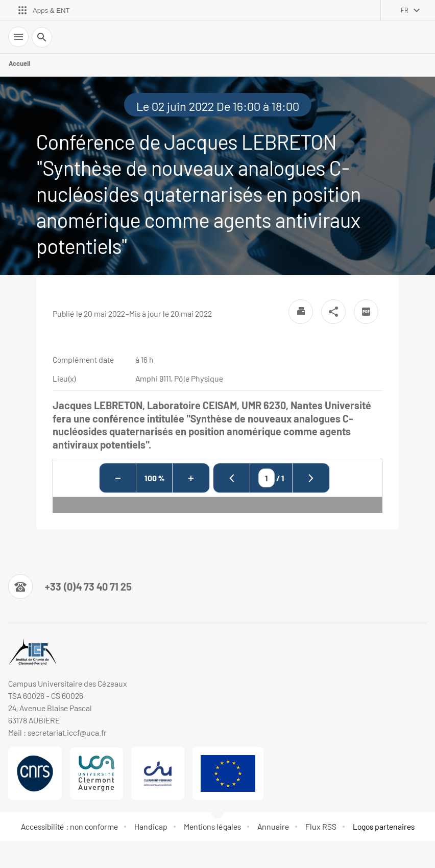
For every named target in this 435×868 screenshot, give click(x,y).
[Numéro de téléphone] (70, 587)
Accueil (19, 63)
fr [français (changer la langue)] (405, 10)
